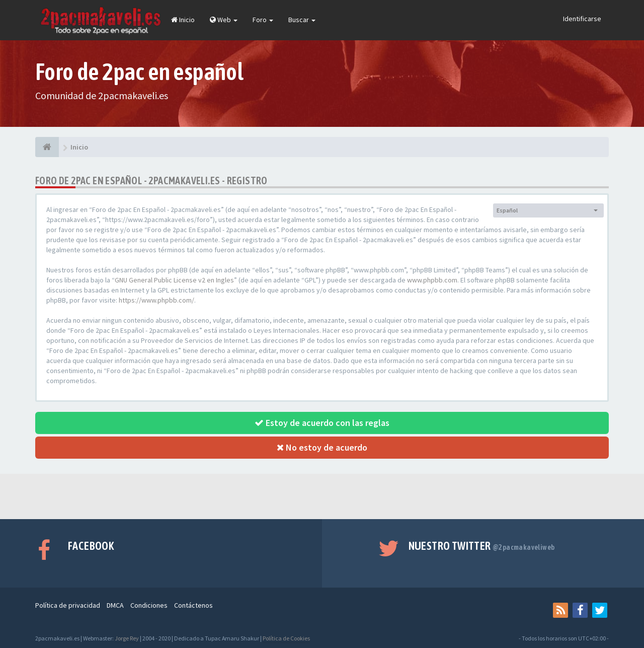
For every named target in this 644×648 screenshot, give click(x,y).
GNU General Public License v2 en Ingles (174, 280)
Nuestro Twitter (482, 546)
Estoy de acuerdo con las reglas (322, 423)
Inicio (183, 20)
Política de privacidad (68, 605)
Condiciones (149, 605)
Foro (263, 20)
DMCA (115, 605)
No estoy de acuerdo (322, 447)
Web (224, 20)
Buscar (302, 20)
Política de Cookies (286, 638)
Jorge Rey (127, 638)
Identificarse (582, 19)
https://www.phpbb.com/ (156, 300)
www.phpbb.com (432, 280)
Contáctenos (193, 605)
